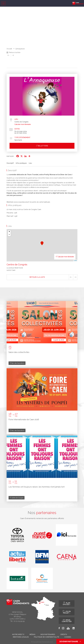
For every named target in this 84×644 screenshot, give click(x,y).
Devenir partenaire (70, 642)
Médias (32, 634)
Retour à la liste (15, 52)
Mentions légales (21, 637)
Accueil (9, 49)
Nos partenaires (48, 634)
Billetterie (42, 146)
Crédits (64, 634)
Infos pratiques (21, 163)
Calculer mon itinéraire (23, 124)
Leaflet (75, 261)
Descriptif (10, 163)
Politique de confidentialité (47, 637)
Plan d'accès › (67, 603)
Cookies (68, 637)
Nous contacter (67, 621)
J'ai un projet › (67, 612)
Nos (42, 513)
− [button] (9, 235)
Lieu (30, 163)
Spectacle (18, 140)
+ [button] (9, 232)
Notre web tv (18, 634)
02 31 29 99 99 (19, 621)
